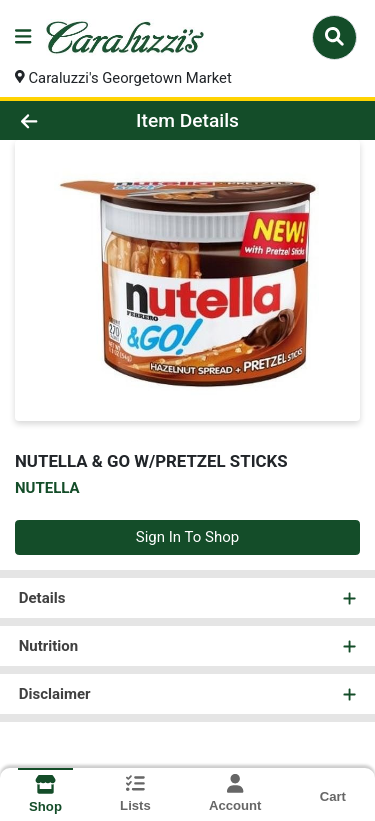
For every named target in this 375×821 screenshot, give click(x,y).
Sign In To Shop (187, 538)
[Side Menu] (23, 37)
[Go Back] (58, 121)
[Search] (334, 37)
